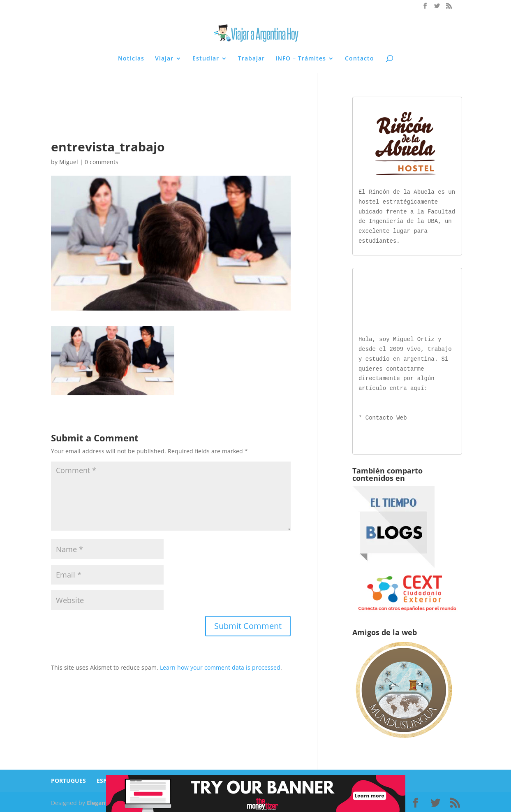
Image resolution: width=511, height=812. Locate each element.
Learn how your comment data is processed (220, 667)
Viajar (164, 59)
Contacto (360, 59)
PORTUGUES (68, 779)
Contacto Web (386, 416)
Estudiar (206, 59)
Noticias (131, 59)
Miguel (69, 162)
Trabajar (251, 59)
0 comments (102, 162)
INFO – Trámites (301, 59)
